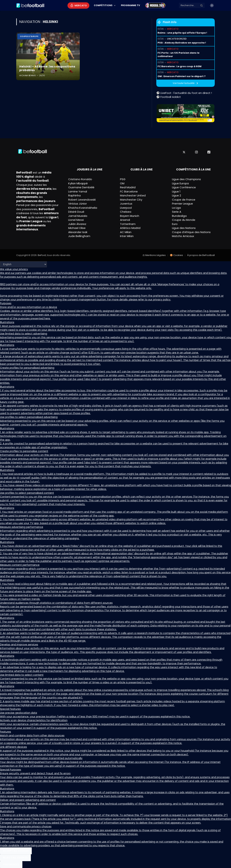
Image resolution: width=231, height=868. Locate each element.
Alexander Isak (78, 232)
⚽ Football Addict (169, 97)
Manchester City (131, 200)
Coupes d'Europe (29, 36)
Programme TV (130, 5)
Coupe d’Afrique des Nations (191, 232)
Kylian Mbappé (78, 183)
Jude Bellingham (79, 236)
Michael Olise (77, 228)
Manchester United (133, 195)
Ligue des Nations (184, 228)
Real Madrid (128, 187)
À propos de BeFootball (201, 255)
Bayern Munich (130, 216)
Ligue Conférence (184, 187)
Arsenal (125, 220)
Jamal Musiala (78, 216)
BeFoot (42, 255)
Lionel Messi (76, 220)
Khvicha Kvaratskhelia (83, 208)
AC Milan (126, 232)
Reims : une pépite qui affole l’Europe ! (182, 33)
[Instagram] (196, 152)
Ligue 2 (176, 195)
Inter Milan (127, 236)
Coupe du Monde (184, 220)
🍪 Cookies (176, 255)
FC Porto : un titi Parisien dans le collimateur (178, 55)
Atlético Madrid (130, 228)
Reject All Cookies (15, 858)
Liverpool (126, 208)
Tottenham (128, 224)
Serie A (177, 212)
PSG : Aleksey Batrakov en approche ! (182, 43)
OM (122, 183)
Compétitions (103, 5)
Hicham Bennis (28, 75)
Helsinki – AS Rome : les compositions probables (46, 68)
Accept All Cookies (16, 851)
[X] (184, 152)
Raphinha (74, 195)
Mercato (81, 6)
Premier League (182, 204)
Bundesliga (179, 216)
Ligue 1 (176, 191)
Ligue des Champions (186, 179)
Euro (175, 224)
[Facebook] (209, 152)
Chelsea (126, 212)
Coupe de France (184, 200)
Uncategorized (177, 39)
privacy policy (162, 300)
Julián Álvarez (77, 224)
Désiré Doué (76, 212)
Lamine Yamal (78, 191)
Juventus (126, 204)
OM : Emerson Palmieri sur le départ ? (182, 76)
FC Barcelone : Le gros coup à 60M (179, 66)
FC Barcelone (129, 191)
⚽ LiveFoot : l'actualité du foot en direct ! (184, 93)
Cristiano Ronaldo (80, 179)
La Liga (176, 208)
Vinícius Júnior (78, 204)
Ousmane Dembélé (81, 187)
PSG (123, 179)
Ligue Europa (180, 183)
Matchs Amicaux (183, 236)
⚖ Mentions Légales (154, 255)
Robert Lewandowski (82, 200)
